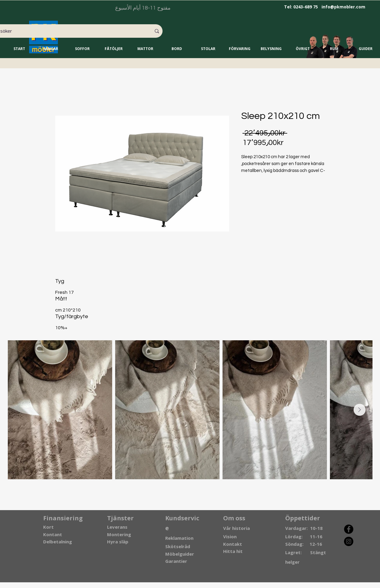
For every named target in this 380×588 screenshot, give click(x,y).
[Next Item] (360, 410)
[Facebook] (349, 529)
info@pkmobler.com (343, 7)
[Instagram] (349, 541)
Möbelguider (180, 554)
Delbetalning (58, 542)
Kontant (53, 534)
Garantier (176, 561)
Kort (48, 527)
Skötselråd (178, 546)
